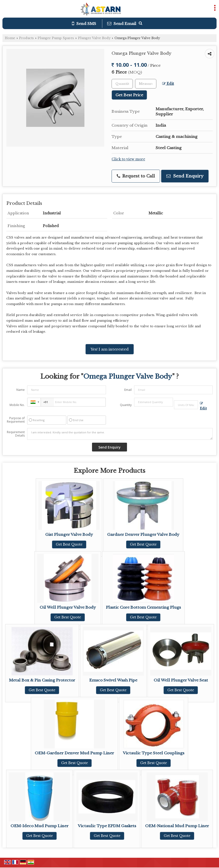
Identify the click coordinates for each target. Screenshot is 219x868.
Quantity (126, 405)
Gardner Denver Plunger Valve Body (143, 534)
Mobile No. (17, 405)
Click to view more (128, 159)
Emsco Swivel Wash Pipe (113, 680)
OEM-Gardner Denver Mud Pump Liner (74, 753)
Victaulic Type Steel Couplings (154, 753)
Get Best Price (129, 95)
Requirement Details (16, 434)
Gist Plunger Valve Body (69, 534)
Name (21, 390)
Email (128, 390)
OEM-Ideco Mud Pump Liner (40, 826)
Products (26, 38)
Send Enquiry (185, 176)
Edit (168, 84)
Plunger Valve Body (94, 38)
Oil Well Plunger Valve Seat (181, 680)
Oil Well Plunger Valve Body (68, 607)
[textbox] (146, 84)
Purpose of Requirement (16, 420)
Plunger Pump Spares (56, 38)
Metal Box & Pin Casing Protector (42, 680)
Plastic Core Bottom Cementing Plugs (143, 607)
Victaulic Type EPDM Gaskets (107, 826)
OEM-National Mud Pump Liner (177, 826)
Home (10, 38)
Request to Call (136, 176)
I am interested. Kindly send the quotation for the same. (120, 434)
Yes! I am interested (110, 349)
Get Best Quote (69, 544)
